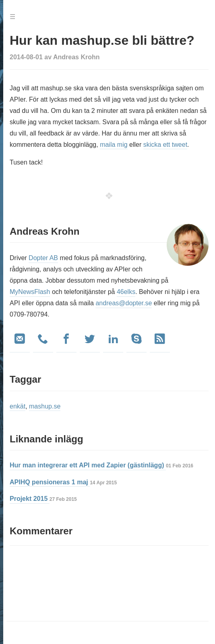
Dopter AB (43, 258)
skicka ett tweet (165, 145)
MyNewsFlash (30, 292)
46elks (126, 292)
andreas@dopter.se (124, 303)
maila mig (114, 145)
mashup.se (45, 406)
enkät (18, 406)
